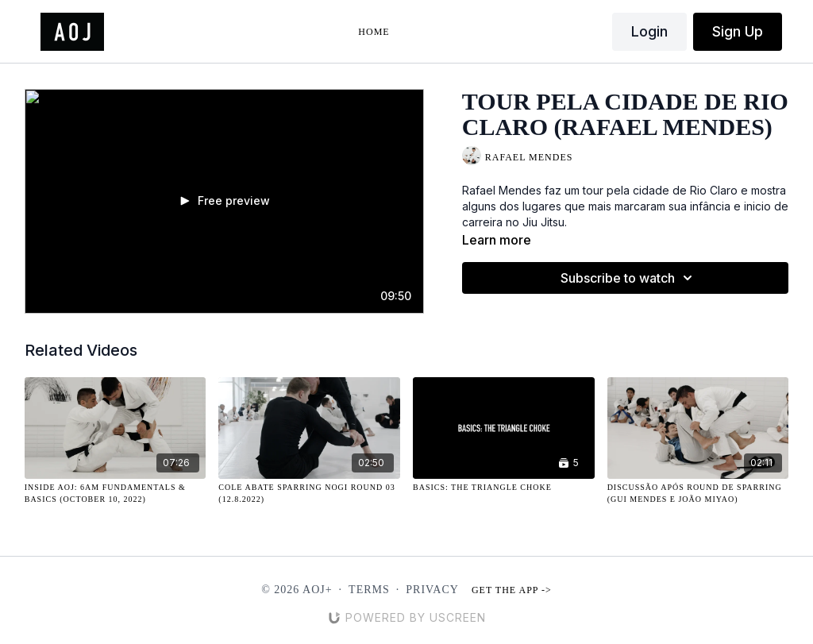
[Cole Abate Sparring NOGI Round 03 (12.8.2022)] (309, 493)
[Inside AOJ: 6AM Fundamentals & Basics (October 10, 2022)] (116, 493)
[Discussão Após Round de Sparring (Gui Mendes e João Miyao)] (698, 493)
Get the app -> (512, 590)
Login (649, 31)
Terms (369, 590)
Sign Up (738, 31)
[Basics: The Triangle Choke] (504, 487)
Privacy (432, 590)
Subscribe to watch (629, 278)
